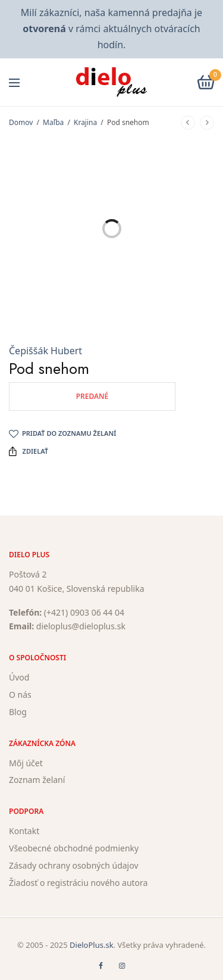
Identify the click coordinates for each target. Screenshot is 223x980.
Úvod (19, 678)
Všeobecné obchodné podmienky (74, 848)
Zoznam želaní (37, 780)
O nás (20, 695)
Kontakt (24, 831)
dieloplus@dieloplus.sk (81, 627)
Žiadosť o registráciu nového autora (78, 883)
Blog (18, 712)
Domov (21, 122)
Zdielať (29, 451)
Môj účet (26, 763)
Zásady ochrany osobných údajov (74, 865)
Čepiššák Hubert (45, 351)
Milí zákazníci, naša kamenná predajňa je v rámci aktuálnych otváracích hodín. (111, 29)
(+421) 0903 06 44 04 (84, 612)
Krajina (85, 122)
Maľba (53, 122)
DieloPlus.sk (92, 945)
